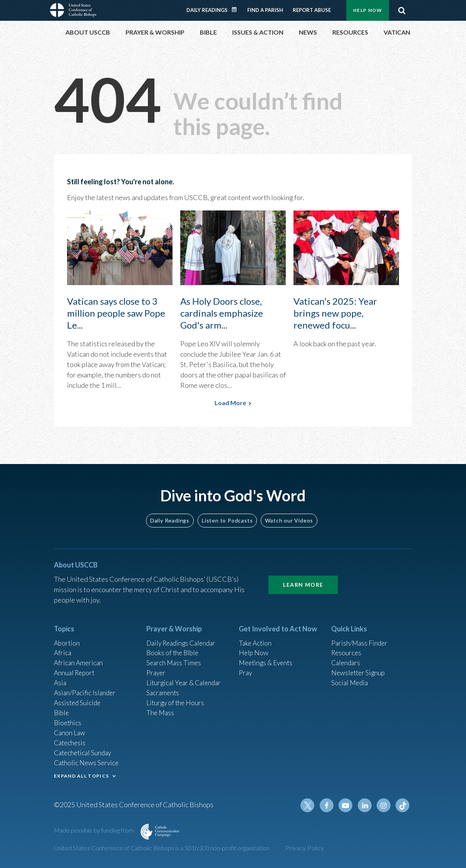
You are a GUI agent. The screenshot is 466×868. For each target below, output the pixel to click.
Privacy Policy (305, 848)
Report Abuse (312, 10)
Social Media (350, 678)
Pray (246, 668)
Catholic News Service (88, 761)
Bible (62, 709)
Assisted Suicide (78, 699)
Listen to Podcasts (227, 514)
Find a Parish (265, 10)
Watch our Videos (289, 514)
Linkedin (366, 805)
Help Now (368, 10)
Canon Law (70, 730)
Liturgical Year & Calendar (186, 678)
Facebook (329, 805)
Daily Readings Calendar (237, 10)
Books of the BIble (173, 647)
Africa (63, 647)
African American (79, 658)
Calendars (347, 658)
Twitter (310, 805)
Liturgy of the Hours (176, 699)
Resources (347, 647)
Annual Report (75, 668)
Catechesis (71, 741)
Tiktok (403, 805)
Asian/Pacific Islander (86, 689)
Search (402, 10)
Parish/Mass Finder (360, 637)
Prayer (157, 668)
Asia (60, 678)
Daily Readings (207, 10)
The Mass (161, 709)
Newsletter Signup (359, 668)
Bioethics (68, 720)
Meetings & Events (267, 658)
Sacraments (163, 689)
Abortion (67, 637)
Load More (230, 403)
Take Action (256, 637)
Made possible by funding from (94, 830)
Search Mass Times (175, 658)
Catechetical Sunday (84, 751)
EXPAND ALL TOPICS (81, 775)
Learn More (303, 578)
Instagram (384, 805)
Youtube (347, 805)
